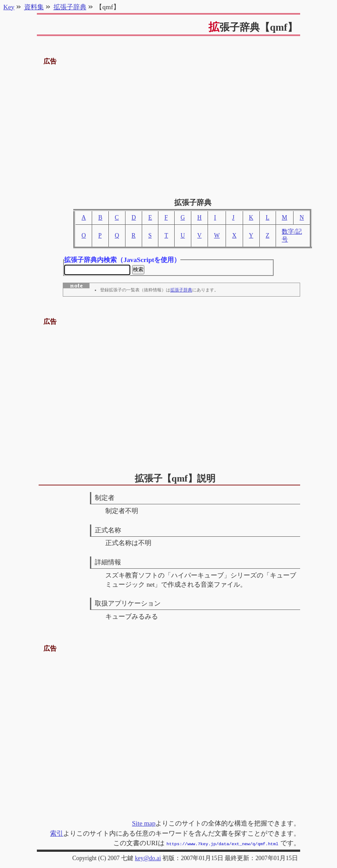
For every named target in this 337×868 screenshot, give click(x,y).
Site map (144, 824)
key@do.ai (148, 858)
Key (9, 7)
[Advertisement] (169, 128)
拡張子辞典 (181, 291)
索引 (57, 834)
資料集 (34, 7)
